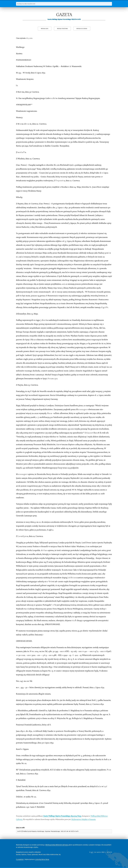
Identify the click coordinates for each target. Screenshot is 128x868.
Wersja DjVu (45, 29)
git (92, 852)
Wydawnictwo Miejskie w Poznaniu (83, 819)
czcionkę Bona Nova (42, 859)
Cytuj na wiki (20, 828)
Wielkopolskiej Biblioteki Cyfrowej (57, 845)
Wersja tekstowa (62, 29)
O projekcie (20, 859)
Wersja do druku (82, 29)
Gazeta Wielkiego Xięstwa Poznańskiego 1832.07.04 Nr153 (62, 816)
